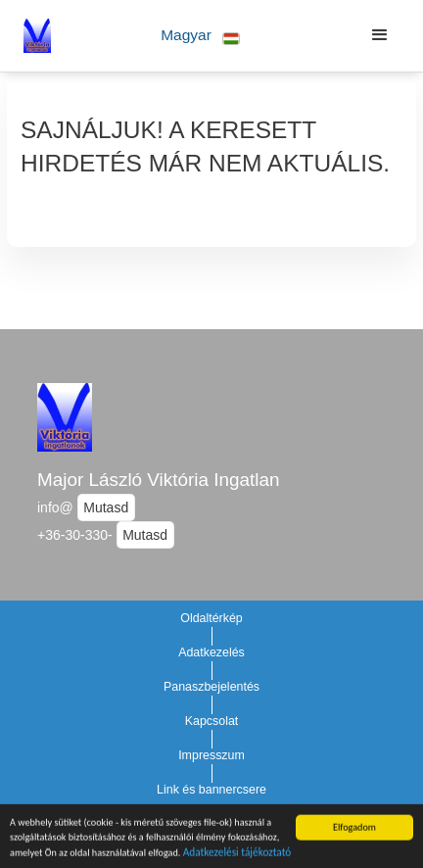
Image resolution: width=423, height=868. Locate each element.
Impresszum (211, 755)
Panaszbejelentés (211, 687)
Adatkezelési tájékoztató (237, 854)
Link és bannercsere (211, 790)
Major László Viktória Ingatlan (158, 480)
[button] (200, 36)
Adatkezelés (211, 652)
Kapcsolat (212, 721)
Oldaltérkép (211, 618)
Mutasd (106, 507)
